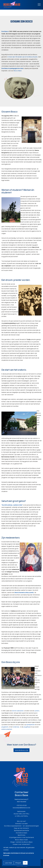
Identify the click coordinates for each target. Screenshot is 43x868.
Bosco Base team (21, 840)
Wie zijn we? (22, 821)
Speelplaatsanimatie (22, 830)
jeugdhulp (27, 727)
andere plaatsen (7, 729)
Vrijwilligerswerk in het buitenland (21, 837)
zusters (37, 711)
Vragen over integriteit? (22, 844)
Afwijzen (18, 863)
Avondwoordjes (22, 833)
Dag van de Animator (22, 828)
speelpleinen (30, 725)
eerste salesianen (18, 711)
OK (25, 863)
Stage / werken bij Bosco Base (21, 842)
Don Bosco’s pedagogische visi (12, 68)
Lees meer (8, 863)
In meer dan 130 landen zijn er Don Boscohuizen (22, 57)
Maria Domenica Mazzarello (24, 592)
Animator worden (21, 824)
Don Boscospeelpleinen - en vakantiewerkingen (22, 826)
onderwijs (16, 727)
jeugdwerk (5, 727)
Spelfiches (22, 835)
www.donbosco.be (21, 750)
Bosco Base (18, 71)
